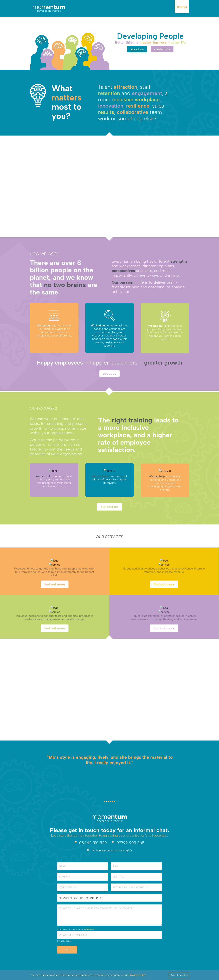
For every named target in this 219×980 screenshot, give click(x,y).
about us (137, 49)
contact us (162, 49)
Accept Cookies (179, 975)
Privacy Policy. (137, 975)
